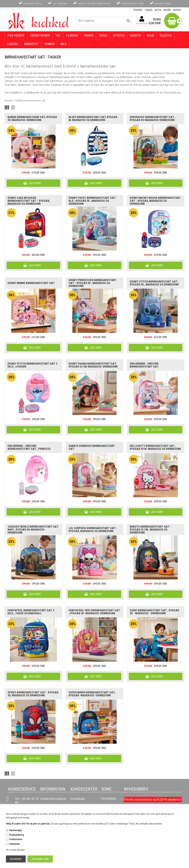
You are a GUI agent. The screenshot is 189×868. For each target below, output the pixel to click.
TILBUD (148, 10)
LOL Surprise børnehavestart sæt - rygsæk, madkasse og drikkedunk (93, 530)
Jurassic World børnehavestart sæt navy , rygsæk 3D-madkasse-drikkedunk (33, 530)
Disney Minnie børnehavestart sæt (31, 283)
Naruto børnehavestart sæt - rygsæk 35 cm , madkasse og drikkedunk (150, 530)
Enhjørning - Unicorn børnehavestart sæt (144, 365)
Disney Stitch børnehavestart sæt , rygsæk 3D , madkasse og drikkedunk (154, 283)
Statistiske (14, 844)
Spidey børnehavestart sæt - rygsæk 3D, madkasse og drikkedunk (33, 694)
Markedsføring (17, 835)
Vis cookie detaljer (15, 850)
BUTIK (158, 10)
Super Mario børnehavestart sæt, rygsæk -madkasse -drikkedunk (92, 694)
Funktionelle (16, 839)
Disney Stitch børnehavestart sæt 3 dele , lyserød (32, 365)
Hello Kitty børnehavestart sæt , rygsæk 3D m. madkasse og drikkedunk (155, 447)
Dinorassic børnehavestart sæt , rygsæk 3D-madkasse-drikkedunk (153, 119)
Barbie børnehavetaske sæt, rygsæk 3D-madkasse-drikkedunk (32, 119)
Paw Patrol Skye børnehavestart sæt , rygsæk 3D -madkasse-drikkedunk (94, 612)
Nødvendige (16, 830)
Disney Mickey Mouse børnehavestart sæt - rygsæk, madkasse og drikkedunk (155, 201)
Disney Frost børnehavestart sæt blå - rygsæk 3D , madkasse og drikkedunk (92, 201)
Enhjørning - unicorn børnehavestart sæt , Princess (29, 447)
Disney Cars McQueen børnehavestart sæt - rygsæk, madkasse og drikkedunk (29, 201)
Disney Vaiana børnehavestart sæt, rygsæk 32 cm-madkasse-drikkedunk (93, 365)
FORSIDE (138, 10)
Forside (8, 101)
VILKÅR (167, 10)
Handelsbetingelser (53, 799)
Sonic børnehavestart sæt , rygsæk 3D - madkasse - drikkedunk (154, 612)
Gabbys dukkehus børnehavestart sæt (92, 447)
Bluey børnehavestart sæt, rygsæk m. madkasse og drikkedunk (93, 119)
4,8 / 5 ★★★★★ (60, 4)
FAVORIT (177, 10)
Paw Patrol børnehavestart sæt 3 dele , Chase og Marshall (31, 612)
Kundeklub (78, 799)
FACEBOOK (109, 799)
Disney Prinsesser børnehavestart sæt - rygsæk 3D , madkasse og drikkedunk (93, 283)
